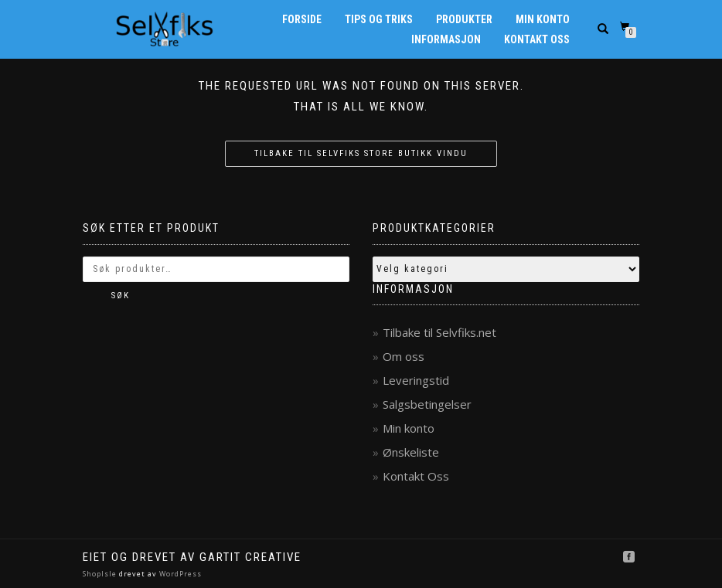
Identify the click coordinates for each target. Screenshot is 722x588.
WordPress (179, 574)
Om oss (404, 356)
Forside (302, 19)
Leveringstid (416, 380)
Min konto (543, 19)
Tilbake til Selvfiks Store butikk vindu (361, 153)
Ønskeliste (411, 452)
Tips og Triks (379, 19)
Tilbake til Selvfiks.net (439, 332)
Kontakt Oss (537, 39)
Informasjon (446, 39)
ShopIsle (101, 574)
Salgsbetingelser (427, 404)
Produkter (464, 19)
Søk (121, 296)
